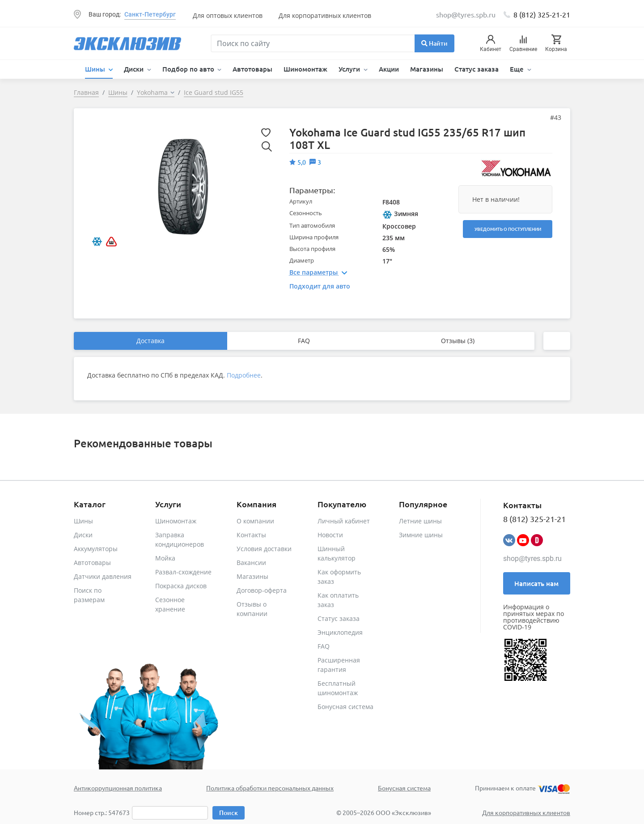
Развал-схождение (183, 572)
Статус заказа (477, 69)
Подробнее (244, 375)
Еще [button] (518, 69)
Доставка (150, 341)
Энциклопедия (340, 632)
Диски (83, 535)
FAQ (304, 341)
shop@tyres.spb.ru (532, 559)
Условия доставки (264, 549)
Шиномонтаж (305, 69)
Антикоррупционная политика (118, 788)
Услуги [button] (350, 69)
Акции (389, 69)
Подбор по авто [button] (189, 69)
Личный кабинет (344, 521)
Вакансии (251, 563)
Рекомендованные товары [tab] (143, 443)
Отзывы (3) (458, 341)
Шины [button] (96, 69)
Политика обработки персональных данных (270, 788)
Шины (83, 521)
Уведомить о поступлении (508, 229)
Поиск (229, 813)
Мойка (165, 558)
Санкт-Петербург (150, 14)
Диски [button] (135, 69)
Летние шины (420, 521)
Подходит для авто (320, 286)
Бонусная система (345, 707)
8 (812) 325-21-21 (542, 14)
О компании (255, 521)
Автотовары (252, 69)
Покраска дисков (181, 586)
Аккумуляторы (96, 549)
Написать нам (536, 583)
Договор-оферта (262, 590)
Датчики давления (103, 576)
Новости (330, 535)
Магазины (427, 69)
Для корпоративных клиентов (325, 15)
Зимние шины (421, 535)
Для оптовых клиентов (228, 15)
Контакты (251, 535)
